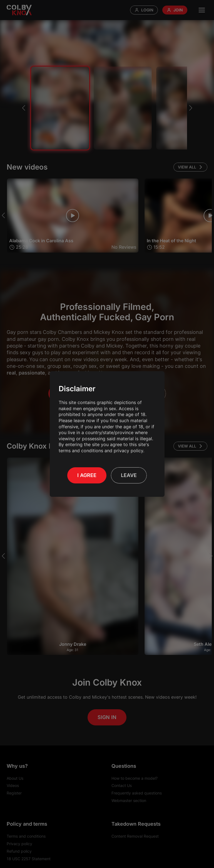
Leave (129, 475)
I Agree (87, 475)
